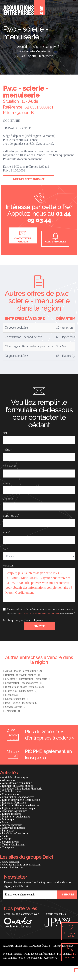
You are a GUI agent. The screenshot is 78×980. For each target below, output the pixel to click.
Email (6, 483)
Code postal (10, 516)
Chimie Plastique (12, 791)
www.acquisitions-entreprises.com (21, 865)
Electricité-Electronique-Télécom (21, 805)
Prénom (8, 450)
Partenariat (8, 831)
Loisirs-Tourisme (12, 814)
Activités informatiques (15, 777)
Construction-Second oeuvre (18, 797)
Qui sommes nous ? (14, 958)
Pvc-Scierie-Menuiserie (15, 833)
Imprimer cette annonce (29, 179)
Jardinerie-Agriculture (14, 811)
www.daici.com (11, 862)
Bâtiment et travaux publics (17, 786)
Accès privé (50, 958)
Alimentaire (9, 780)
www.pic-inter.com (13, 867)
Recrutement (35, 958)
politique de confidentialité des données (39, 614)
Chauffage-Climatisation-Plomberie (22, 789)
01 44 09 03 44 (49, 217)
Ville (6, 533)
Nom (6, 433)
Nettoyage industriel (13, 828)
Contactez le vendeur (23, 236)
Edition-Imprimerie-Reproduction (21, 800)
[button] (39, 626)
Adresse (8, 499)
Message (8, 566)
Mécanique (8, 819)
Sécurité (7, 839)
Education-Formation (14, 803)
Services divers (10, 842)
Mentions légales (12, 954)
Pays (6, 549)
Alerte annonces (55, 238)
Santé (5, 836)
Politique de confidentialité (40, 954)
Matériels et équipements (16, 817)
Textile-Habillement (13, 845)
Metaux (6, 822)
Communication (11, 794)
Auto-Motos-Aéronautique (17, 783)
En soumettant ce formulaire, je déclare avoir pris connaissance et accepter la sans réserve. (38, 611)
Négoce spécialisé (12, 825)
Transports (8, 847)
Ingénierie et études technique (19, 808)
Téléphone (9, 466)
